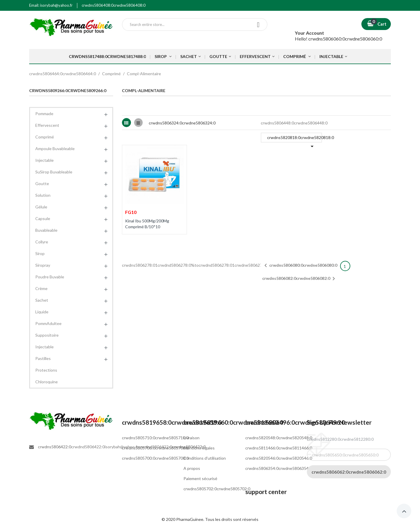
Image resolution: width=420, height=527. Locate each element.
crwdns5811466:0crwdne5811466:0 (279, 448)
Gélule (41, 207)
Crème (41, 288)
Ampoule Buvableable (55, 149)
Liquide (42, 312)
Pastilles (43, 358)
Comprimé (45, 137)
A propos (192, 468)
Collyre (42, 242)
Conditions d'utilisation (205, 458)
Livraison (191, 438)
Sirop (40, 253)
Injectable (44, 160)
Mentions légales (199, 448)
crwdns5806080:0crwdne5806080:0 (300, 266)
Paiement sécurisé (200, 478)
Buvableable (46, 230)
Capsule (43, 218)
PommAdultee (48, 323)
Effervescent (47, 125)
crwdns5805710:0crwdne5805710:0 (155, 438)
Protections (46, 370)
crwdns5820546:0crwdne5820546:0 (279, 458)
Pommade (44, 114)
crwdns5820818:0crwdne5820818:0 (295, 139)
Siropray (43, 265)
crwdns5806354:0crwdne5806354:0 (279, 468)
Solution (43, 195)
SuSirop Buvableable (54, 172)
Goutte (42, 183)
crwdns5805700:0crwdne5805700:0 (155, 458)
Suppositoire (47, 335)
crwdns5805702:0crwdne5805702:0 (217, 489)
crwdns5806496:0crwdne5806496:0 (295, 422)
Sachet (42, 300)
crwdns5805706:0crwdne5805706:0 (155, 448)
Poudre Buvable (50, 277)
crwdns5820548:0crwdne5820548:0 (279, 438)
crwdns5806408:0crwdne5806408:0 (114, 5)
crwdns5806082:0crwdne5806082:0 (300, 279)
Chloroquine (47, 382)
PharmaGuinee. (191, 519)
